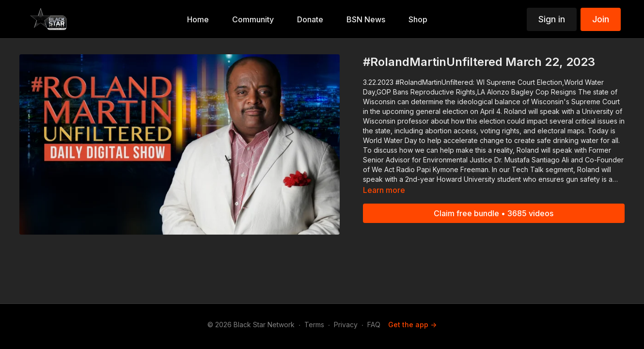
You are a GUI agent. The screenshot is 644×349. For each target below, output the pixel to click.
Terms (314, 325)
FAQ (374, 325)
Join (601, 19)
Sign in (552, 19)
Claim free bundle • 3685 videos (494, 213)
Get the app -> (412, 325)
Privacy (346, 325)
